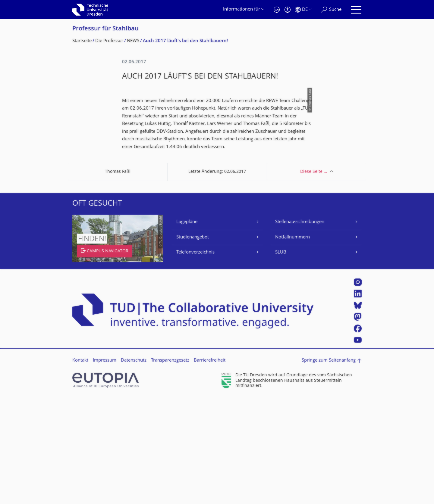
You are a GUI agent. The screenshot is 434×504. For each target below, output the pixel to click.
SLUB (281, 359)
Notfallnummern (292, 344)
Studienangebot (193, 344)
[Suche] (331, 10)
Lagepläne (187, 328)
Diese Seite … (314, 278)
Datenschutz (134, 467)
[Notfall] (277, 10)
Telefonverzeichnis (195, 359)
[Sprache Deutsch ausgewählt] (303, 10)
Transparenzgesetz (170, 467)
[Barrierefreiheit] (288, 10)
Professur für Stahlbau (105, 29)
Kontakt (80, 467)
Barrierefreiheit (210, 467)
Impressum (105, 467)
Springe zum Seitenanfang (329, 467)
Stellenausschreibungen (300, 328)
